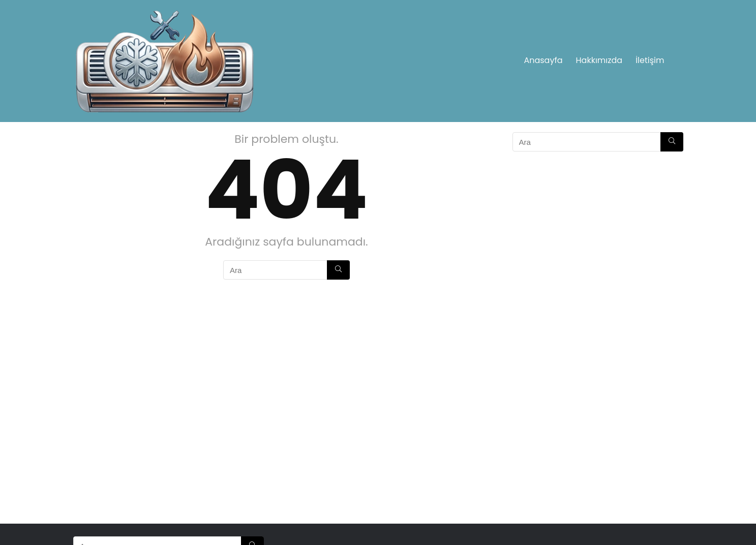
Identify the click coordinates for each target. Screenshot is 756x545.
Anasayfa (543, 60)
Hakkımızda (599, 60)
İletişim (650, 60)
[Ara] (338, 270)
